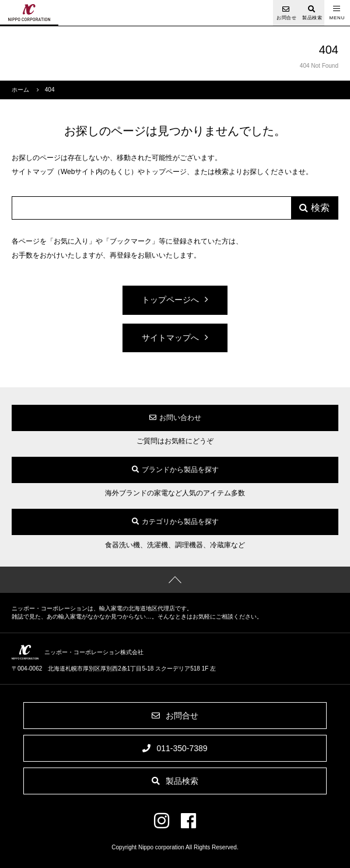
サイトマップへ (170, 338)
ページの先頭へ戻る (175, 580)
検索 (320, 208)
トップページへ (170, 300)
